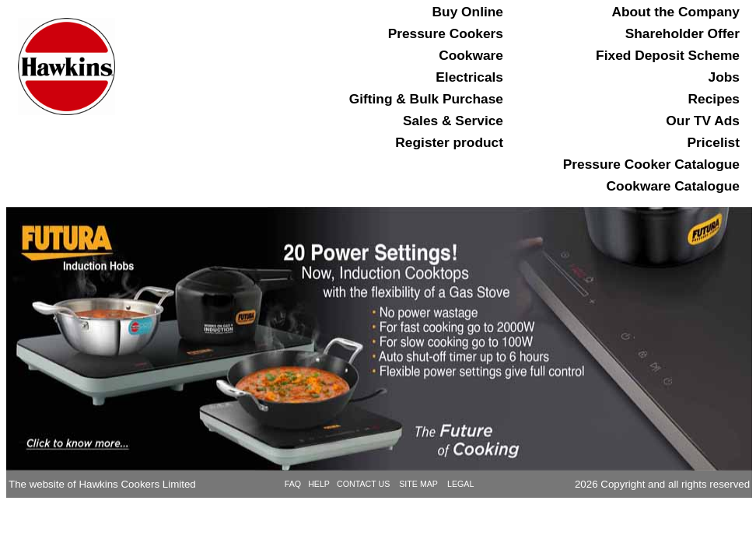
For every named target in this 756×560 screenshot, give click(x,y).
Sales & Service (453, 121)
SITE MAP (418, 484)
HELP (319, 484)
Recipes (714, 100)
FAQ (293, 484)
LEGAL (460, 484)
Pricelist (714, 143)
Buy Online (468, 12)
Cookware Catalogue (673, 187)
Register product (449, 143)
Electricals (469, 78)
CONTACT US (364, 484)
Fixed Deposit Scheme (668, 56)
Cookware (471, 56)
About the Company (675, 12)
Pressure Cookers (446, 34)
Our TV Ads (703, 121)
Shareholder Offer (682, 34)
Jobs (724, 78)
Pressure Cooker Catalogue (651, 165)
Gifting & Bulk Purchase (426, 100)
